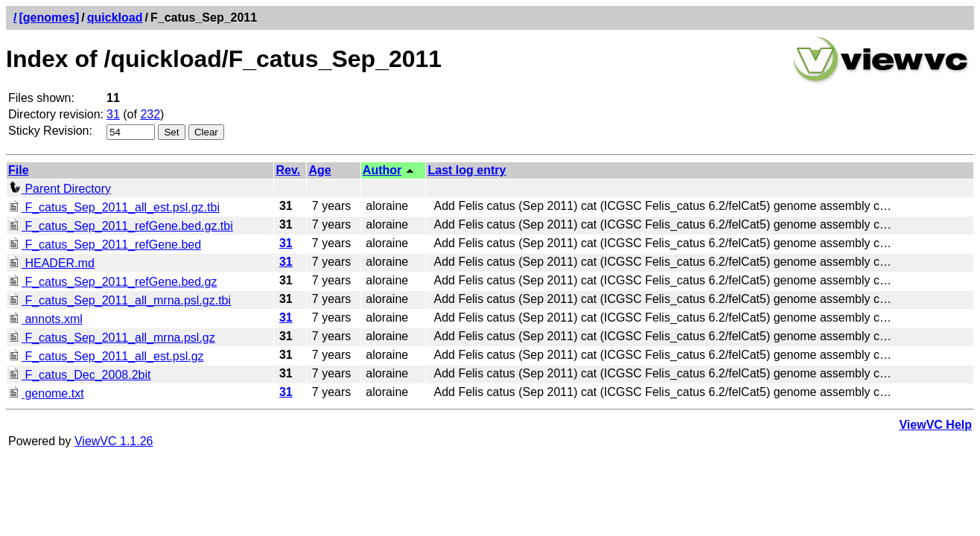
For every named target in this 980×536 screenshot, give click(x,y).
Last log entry (467, 170)
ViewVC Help (935, 425)
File (19, 170)
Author (382, 170)
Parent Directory (60, 189)
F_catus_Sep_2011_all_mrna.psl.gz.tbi (120, 300)
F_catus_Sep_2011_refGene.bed (105, 245)
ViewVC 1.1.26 (114, 441)
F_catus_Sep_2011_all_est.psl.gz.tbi (114, 207)
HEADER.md (51, 263)
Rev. (288, 170)
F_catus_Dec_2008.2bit (79, 375)
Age (319, 170)
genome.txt (46, 393)
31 (113, 114)
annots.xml (45, 319)
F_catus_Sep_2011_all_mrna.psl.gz (112, 338)
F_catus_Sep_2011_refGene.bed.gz (112, 282)
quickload (115, 17)
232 (150, 114)
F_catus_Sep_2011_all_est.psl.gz (106, 356)
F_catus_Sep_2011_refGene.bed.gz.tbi (121, 226)
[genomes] (49, 17)
